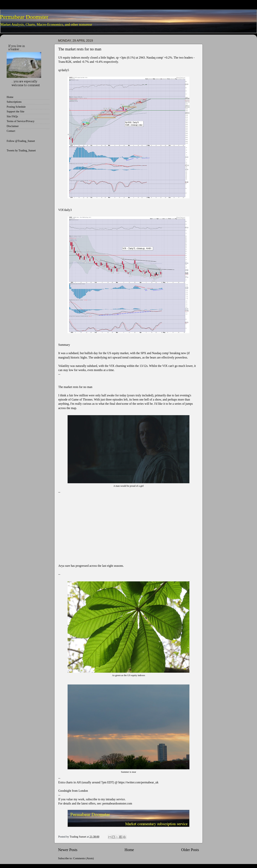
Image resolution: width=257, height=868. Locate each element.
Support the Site (16, 111)
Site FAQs (12, 116)
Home (129, 850)
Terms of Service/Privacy (21, 121)
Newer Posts (68, 850)
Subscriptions (14, 102)
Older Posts (190, 850)
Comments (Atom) (83, 858)
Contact (11, 131)
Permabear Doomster (24, 17)
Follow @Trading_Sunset (21, 141)
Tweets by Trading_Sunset (21, 150)
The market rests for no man (80, 49)
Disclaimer (13, 126)
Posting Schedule (16, 107)
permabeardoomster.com (117, 803)
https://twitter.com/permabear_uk (138, 782)
